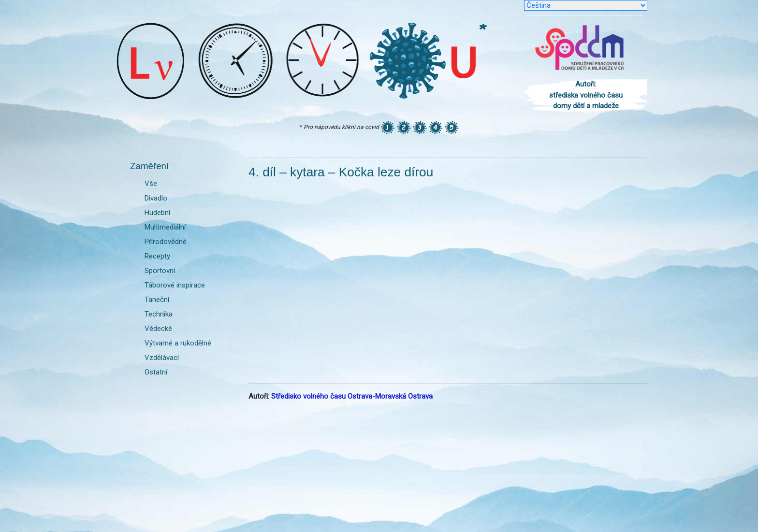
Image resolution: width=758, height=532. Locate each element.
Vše (151, 184)
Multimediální (165, 227)
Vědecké (158, 329)
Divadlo (156, 198)
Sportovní (160, 271)
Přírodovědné (166, 242)
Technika (159, 314)
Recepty (157, 256)
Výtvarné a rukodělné (178, 343)
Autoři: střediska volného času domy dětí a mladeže (586, 95)
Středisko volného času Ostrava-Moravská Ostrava (352, 396)
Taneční (157, 300)
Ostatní (156, 372)
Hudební (157, 213)
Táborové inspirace (175, 285)
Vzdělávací (162, 358)
